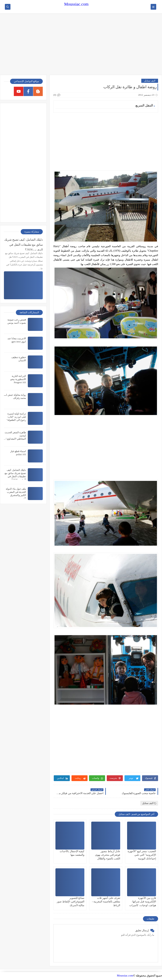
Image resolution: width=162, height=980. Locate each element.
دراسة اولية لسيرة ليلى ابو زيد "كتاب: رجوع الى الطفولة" (16, 417)
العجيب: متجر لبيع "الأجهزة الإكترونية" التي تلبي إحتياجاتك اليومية (142, 855)
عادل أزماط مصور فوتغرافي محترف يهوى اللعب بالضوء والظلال (108, 855)
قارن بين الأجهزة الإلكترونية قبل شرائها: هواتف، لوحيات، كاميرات (143, 902)
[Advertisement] (81, 46)
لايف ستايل (150, 81)
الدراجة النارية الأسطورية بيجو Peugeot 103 (18, 379)
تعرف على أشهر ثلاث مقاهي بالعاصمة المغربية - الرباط (106, 902)
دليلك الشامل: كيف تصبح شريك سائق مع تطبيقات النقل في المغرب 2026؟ (24, 244)
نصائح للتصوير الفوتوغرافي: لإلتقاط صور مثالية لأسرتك (71, 902)
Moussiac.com (76, 4)
